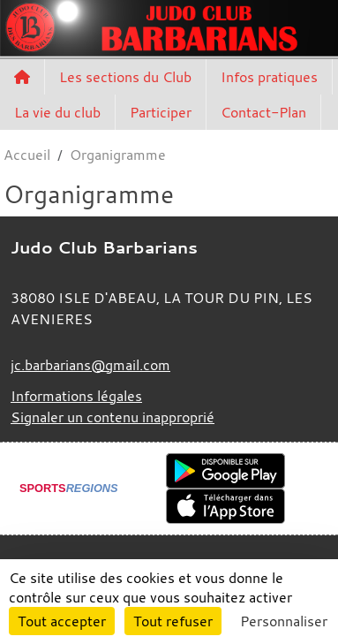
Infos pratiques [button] (269, 77)
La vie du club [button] (57, 112)
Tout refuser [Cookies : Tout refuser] (173, 621)
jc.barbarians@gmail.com (90, 365)
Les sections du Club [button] (125, 77)
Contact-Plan (263, 112)
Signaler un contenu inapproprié (113, 417)
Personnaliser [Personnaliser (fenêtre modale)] (284, 621)
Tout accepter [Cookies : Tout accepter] (62, 621)
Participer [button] (161, 112)
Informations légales (76, 396)
